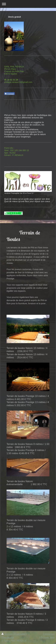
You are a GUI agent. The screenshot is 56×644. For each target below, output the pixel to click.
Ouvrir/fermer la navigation (28, 4)
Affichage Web (47, 637)
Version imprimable (14, 634)
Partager (9, 94)
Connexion (49, 634)
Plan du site (8, 637)
